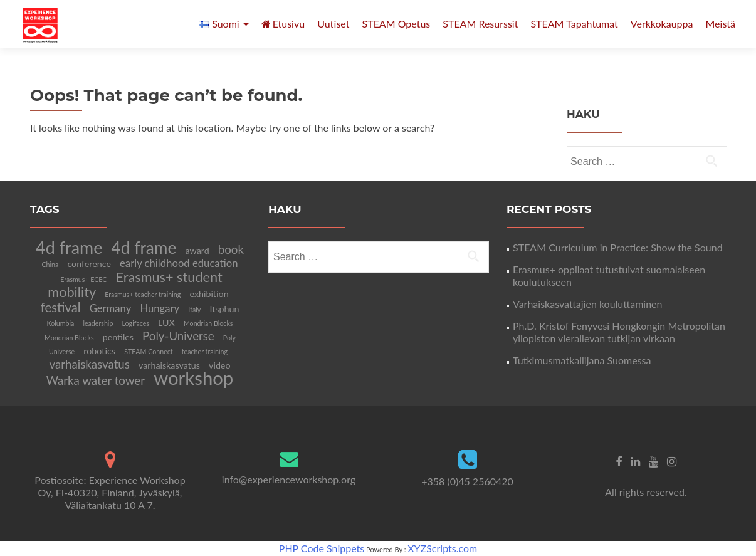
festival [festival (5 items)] (61, 307)
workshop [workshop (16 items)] (193, 378)
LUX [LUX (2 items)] (166, 323)
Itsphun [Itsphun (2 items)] (224, 309)
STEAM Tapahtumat (574, 24)
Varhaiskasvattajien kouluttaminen (587, 304)
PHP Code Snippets (322, 548)
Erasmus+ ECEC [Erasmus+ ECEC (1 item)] (83, 279)
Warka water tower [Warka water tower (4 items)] (96, 380)
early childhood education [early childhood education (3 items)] (179, 263)
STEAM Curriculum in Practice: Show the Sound (618, 247)
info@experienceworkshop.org (289, 479)
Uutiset (333, 24)
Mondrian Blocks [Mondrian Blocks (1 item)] (208, 323)
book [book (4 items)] (231, 249)
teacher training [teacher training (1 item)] (205, 351)
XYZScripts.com (442, 548)
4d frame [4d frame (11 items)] (144, 248)
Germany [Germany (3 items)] (111, 308)
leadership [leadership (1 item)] (98, 323)
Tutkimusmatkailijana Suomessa (582, 360)
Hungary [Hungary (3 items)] (160, 308)
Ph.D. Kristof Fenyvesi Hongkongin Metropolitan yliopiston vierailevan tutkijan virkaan (619, 332)
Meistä (720, 24)
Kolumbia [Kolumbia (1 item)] (61, 323)
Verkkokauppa (662, 24)
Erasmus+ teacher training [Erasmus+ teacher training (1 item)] (143, 294)
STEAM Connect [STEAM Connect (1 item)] (149, 351)
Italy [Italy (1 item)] (194, 309)
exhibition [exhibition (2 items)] (209, 294)
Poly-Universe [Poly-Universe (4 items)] (178, 336)
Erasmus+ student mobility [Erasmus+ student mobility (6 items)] (135, 285)
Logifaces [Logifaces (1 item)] (136, 323)
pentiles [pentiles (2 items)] (118, 337)
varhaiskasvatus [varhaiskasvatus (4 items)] (90, 364)
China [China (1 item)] (50, 264)
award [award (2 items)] (197, 250)
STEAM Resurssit (480, 24)
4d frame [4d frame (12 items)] (69, 247)
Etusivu (283, 24)
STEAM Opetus (396, 24)
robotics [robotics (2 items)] (99, 351)
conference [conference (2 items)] (89, 264)
